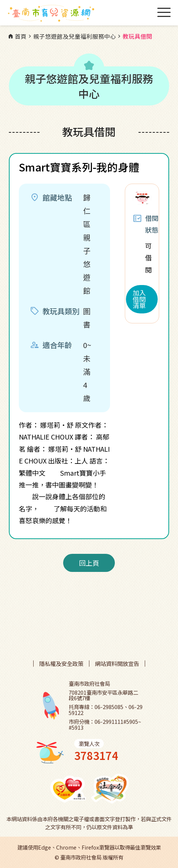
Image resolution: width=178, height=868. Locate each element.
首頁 (17, 37)
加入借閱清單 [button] (139, 299)
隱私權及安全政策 (61, 664)
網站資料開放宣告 (117, 664)
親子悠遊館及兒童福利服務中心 (71, 37)
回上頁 (89, 563)
